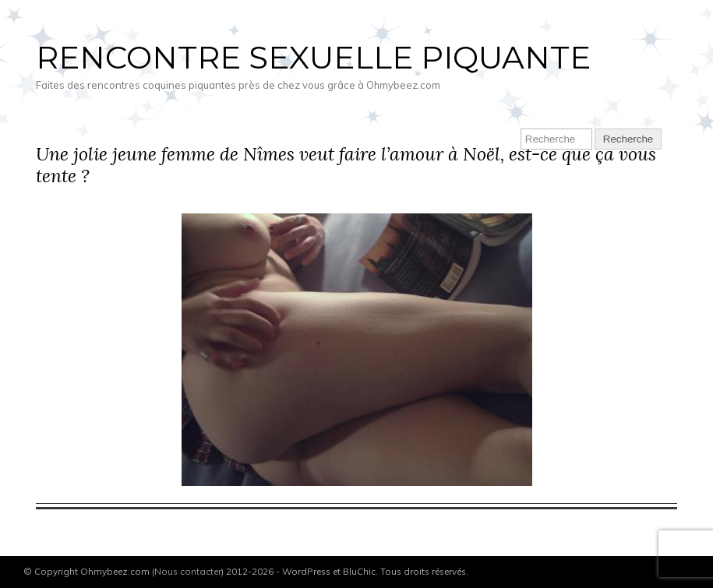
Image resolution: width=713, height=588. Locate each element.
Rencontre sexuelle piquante (313, 57)
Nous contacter (188, 571)
